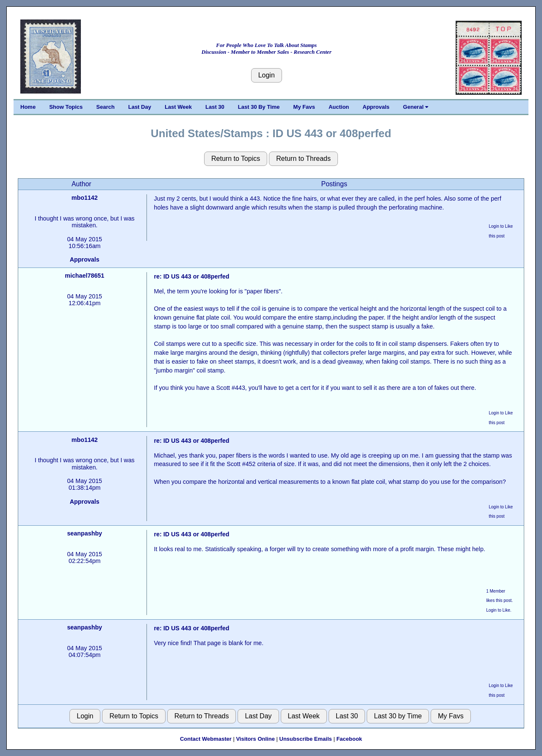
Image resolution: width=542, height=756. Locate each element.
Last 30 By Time (259, 107)
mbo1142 (85, 198)
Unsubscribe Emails (306, 739)
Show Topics (66, 107)
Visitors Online (255, 739)
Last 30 (215, 107)
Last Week (178, 107)
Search (105, 107)
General (416, 107)
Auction (339, 107)
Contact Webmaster (206, 739)
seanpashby (84, 533)
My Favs (304, 107)
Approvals (376, 107)
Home (28, 107)
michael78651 (84, 276)
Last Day (140, 107)
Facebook (349, 739)
